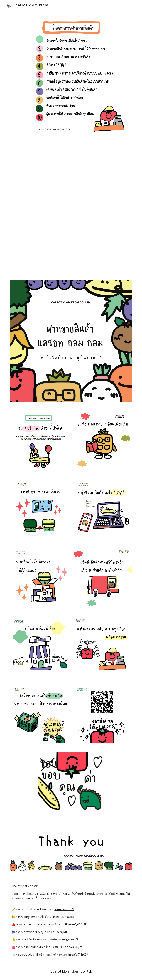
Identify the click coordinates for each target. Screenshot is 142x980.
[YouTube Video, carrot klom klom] (71, 208)
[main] (71, 920)
